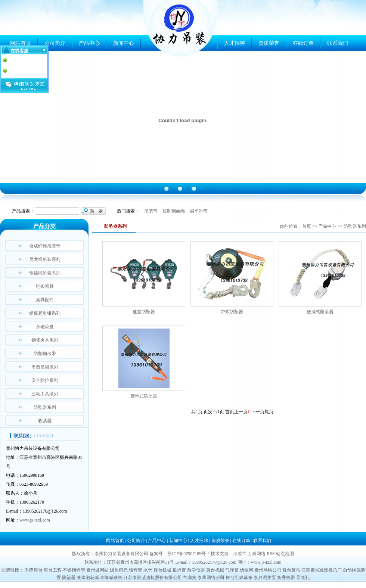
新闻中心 (124, 43)
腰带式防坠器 (144, 396)
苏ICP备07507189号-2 (188, 554)
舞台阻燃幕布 (239, 578)
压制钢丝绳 (174, 211)
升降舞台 (34, 570)
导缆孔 (303, 578)
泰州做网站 (97, 570)
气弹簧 (232, 570)
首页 (307, 226)
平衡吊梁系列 (45, 367)
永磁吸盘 (45, 327)
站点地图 (285, 554)
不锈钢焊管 (74, 570)
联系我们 (338, 43)
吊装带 (151, 211)
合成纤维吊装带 (45, 246)
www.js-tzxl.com (35, 520)
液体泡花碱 (88, 578)
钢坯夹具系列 (45, 340)
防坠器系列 (45, 407)
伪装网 (246, 570)
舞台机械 (162, 570)
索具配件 (45, 300)
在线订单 (303, 43)
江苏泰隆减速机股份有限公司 (153, 578)
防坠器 (69, 578)
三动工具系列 (45, 394)
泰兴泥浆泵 (265, 578)
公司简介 (55, 43)
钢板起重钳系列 (45, 313)
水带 (148, 570)
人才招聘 (235, 43)
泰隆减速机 (111, 578)
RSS (271, 554)
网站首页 (21, 43)
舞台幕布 (291, 570)
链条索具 (45, 286)
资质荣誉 (269, 43)
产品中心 (89, 43)
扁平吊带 (199, 211)
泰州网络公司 (268, 570)
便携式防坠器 (320, 312)
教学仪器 (196, 570)
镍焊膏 (136, 570)
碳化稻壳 (119, 570)
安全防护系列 (45, 380)
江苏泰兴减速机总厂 (322, 570)
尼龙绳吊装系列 (45, 259)
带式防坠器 (232, 312)
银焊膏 (179, 570)
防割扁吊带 (45, 354)
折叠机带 (286, 578)
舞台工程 (53, 570)
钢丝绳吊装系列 (45, 273)
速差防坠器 (144, 312)
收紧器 (45, 421)
